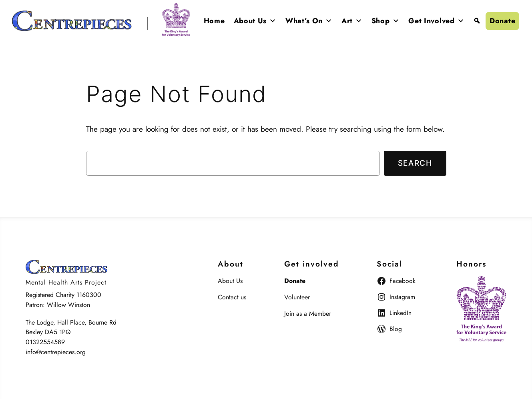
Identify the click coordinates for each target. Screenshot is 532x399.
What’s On (309, 21)
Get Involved (436, 21)
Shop (386, 21)
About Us (255, 21)
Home (214, 21)
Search (415, 163)
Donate (502, 21)
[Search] (477, 21)
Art (352, 21)
